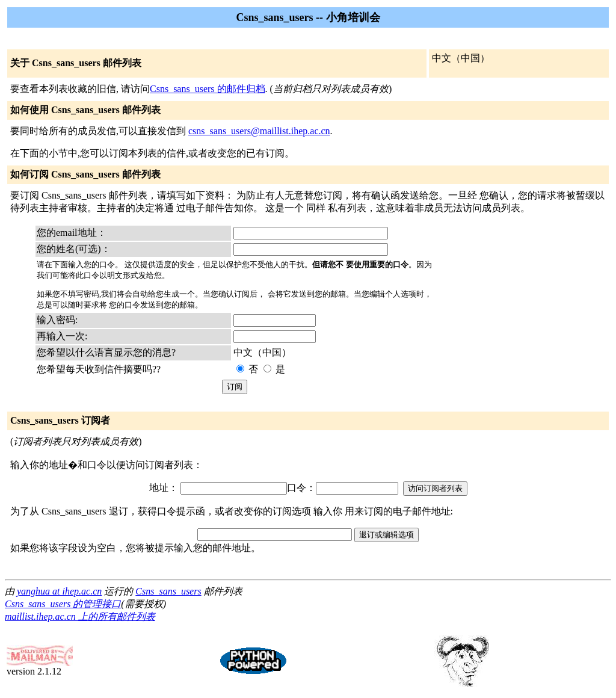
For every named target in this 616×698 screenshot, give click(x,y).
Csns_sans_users (168, 591)
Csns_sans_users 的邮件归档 (208, 89)
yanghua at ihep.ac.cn (59, 591)
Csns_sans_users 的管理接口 (63, 604)
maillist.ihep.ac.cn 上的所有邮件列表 (80, 616)
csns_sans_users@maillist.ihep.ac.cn (259, 131)
